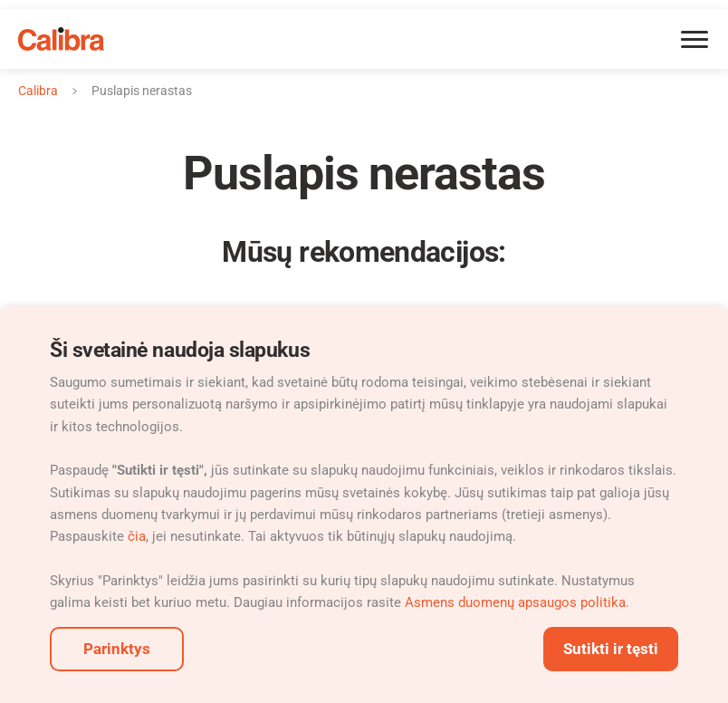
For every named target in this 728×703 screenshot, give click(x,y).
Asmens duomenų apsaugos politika (515, 602)
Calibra (38, 91)
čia (137, 536)
